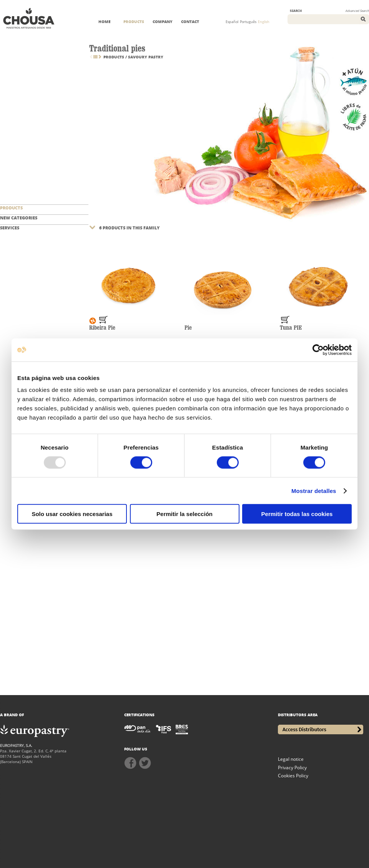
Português (248, 22)
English (264, 22)
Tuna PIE (291, 328)
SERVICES (10, 228)
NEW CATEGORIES (19, 218)
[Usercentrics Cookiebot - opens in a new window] (318, 350)
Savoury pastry (146, 57)
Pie (188, 328)
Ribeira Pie (102, 328)
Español (232, 22)
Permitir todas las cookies (297, 514)
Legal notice (291, 759)
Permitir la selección (184, 514)
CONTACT (190, 22)
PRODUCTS (134, 22)
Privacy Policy (292, 768)
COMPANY (163, 22)
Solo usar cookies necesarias (72, 514)
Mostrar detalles (314, 490)
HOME (104, 22)
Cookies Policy (293, 776)
